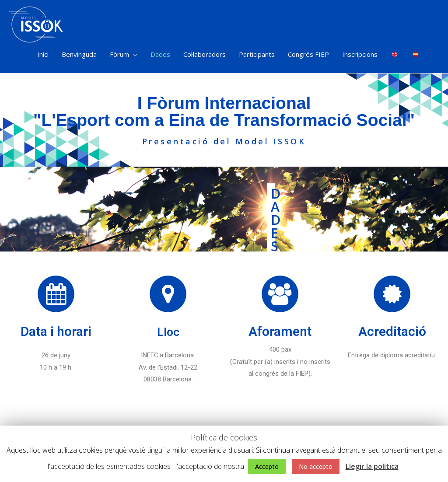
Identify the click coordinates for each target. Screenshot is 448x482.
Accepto (267, 466)
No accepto (316, 466)
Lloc (168, 334)
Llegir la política (372, 466)
